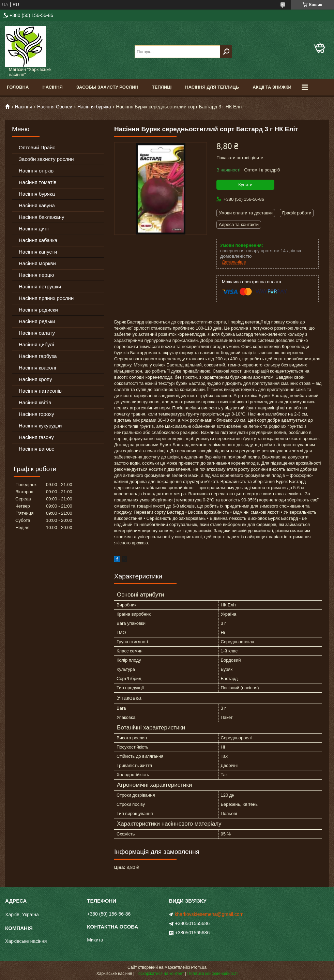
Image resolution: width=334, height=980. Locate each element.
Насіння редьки (37, 321)
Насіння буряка (94, 107)
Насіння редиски (38, 310)
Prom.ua (199, 967)
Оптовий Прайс (37, 147)
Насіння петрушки (40, 287)
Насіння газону (36, 437)
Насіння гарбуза (38, 356)
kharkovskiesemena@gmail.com (209, 914)
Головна (18, 87)
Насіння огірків (36, 171)
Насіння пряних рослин (46, 298)
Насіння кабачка (38, 240)
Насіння (52, 87)
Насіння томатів (37, 182)
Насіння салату (37, 333)
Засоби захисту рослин (46, 159)
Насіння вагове (37, 449)
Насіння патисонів (40, 391)
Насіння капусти (38, 252)
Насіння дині (34, 229)
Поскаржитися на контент (160, 974)
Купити (245, 185)
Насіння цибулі (36, 344)
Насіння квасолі (37, 368)
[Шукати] (226, 52)
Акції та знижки (272, 87)
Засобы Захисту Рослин (107, 87)
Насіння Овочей (55, 107)
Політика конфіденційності (213, 974)
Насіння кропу (35, 379)
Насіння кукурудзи (40, 426)
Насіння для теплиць (212, 87)
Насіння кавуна (37, 205)
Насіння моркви (37, 263)
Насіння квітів (35, 402)
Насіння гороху (36, 414)
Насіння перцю (36, 275)
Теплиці (162, 87)
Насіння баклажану (41, 217)
